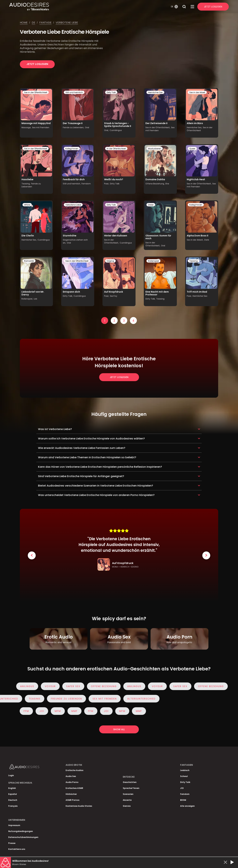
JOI (40, 711)
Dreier (151, 205)
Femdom (86, 184)
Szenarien (128, 794)
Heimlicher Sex (155, 92)
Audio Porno (72, 782)
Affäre (27, 205)
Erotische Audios (74, 770)
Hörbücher (71, 794)
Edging (110, 261)
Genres (127, 806)
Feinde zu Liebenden (31, 185)
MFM (56, 711)
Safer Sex (75, 686)
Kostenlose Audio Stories (79, 806)
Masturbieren (155, 149)
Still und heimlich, (72, 184)
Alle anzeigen (187, 806)
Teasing (160, 299)
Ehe (167, 184)
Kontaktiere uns (17, 849)
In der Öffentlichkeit (116, 149)
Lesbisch (185, 770)
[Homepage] (90, 7)
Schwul (184, 776)
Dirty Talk (111, 92)
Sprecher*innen (131, 788)
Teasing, (26, 184)
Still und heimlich (74, 92)
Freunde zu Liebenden (65, 699)
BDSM (183, 800)
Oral (87, 127)
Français (13, 806)
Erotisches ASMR (74, 788)
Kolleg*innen (72, 149)
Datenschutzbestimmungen (23, 837)
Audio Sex (71, 776)
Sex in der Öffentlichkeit (36, 92)
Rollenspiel (153, 261)
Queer (192, 149)
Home (24, 23)
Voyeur (52, 686)
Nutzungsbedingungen (21, 831)
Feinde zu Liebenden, (73, 127)
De (33, 23)
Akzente (127, 800)
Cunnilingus (116, 130)
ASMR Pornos (72, 800)
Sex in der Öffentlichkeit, (158, 127)
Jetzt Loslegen (213, 7)
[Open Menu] (192, 7)
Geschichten (130, 782)
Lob (35, 299)
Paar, (107, 184)
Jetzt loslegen (37, 64)
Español (13, 794)
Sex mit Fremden (41, 127)
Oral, (106, 130)
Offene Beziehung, (155, 184)
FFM (24, 711)
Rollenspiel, (27, 299)
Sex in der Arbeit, (195, 240)
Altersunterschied (140, 699)
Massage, (26, 127)
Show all (119, 729)
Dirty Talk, (68, 296)
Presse (12, 843)
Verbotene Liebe (73, 205)
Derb (207, 240)
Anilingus (29, 686)
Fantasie (45, 23)
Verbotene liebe (67, 23)
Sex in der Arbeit (197, 92)
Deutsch (13, 800)
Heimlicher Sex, (194, 127)
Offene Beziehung (105, 686)
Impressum (14, 825)
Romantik (29, 261)
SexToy (114, 296)
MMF (73, 711)
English (12, 788)
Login (11, 775)
